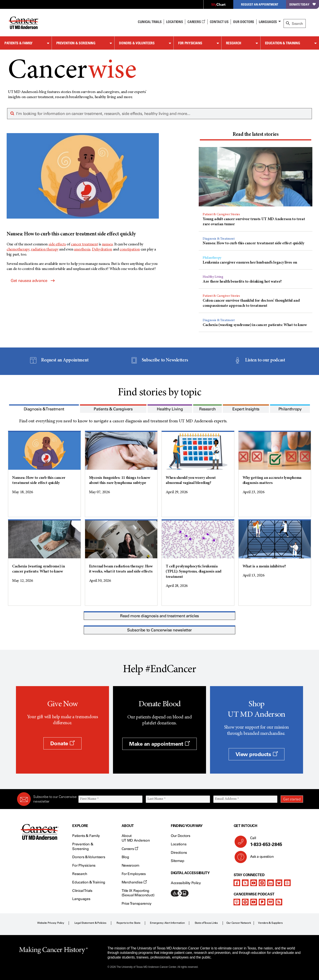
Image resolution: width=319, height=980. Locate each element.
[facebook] (237, 883)
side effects (57, 245)
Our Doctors (243, 22)
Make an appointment (159, 744)
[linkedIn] (270, 883)
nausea (107, 245)
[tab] (256, 135)
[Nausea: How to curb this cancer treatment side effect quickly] (83, 186)
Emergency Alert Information (167, 923)
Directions (179, 853)
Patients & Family (18, 43)
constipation (130, 250)
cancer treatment (84, 245)
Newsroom (130, 865)
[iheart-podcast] (270, 902)
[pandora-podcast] (262, 902)
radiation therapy (45, 250)
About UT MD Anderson (136, 838)
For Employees (134, 874)
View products (257, 754)
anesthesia (82, 250)
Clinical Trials (150, 22)
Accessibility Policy (186, 883)
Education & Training (283, 43)
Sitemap (178, 861)
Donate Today (302, 4)
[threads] (287, 883)
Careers (196, 22)
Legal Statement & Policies (90, 923)
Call (275, 842)
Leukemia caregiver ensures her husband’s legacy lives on (250, 263)
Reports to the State (128, 923)
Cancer (72, 71)
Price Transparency (137, 903)
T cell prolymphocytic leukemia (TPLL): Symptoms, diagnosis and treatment (194, 572)
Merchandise (134, 882)
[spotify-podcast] (245, 902)
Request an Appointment (260, 4)
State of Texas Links (206, 923)
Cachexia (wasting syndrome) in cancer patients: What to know (255, 325)
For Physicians (190, 43)
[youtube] (254, 883)
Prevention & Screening (76, 43)
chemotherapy (18, 250)
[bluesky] (279, 883)
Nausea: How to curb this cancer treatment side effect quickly (253, 243)
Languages (268, 22)
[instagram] (262, 883)
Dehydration (102, 250)
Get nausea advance (33, 281)
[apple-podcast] (237, 902)
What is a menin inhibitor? (264, 567)
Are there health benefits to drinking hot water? (242, 282)
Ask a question (259, 858)
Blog (125, 857)
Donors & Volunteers (137, 43)
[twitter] (245, 883)
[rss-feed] (279, 902)
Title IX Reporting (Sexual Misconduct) (138, 893)
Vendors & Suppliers (270, 923)
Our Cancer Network (239, 923)
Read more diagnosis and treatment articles (159, 616)
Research (234, 43)
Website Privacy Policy (51, 923)
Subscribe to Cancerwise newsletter (159, 630)
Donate (62, 743)
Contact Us (219, 22)
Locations (179, 844)
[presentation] (256, 135)
